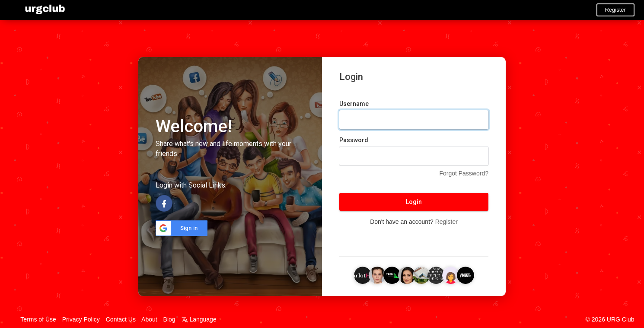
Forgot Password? (464, 173)
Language (199, 319)
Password (354, 140)
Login (414, 202)
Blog (169, 319)
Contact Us (121, 319)
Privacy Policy (81, 319)
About (149, 319)
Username (354, 104)
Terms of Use (38, 319)
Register (615, 10)
